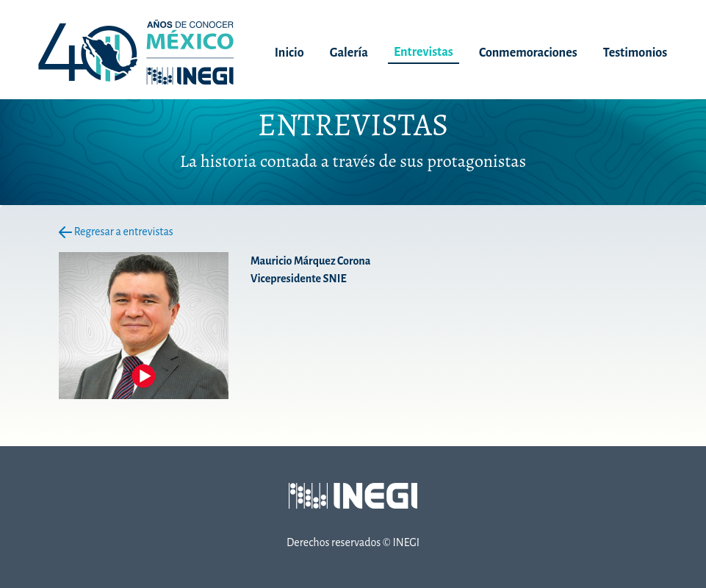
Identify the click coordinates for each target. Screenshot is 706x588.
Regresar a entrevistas (116, 232)
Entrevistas (424, 52)
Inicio (289, 53)
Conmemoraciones (528, 53)
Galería (349, 53)
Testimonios (635, 53)
